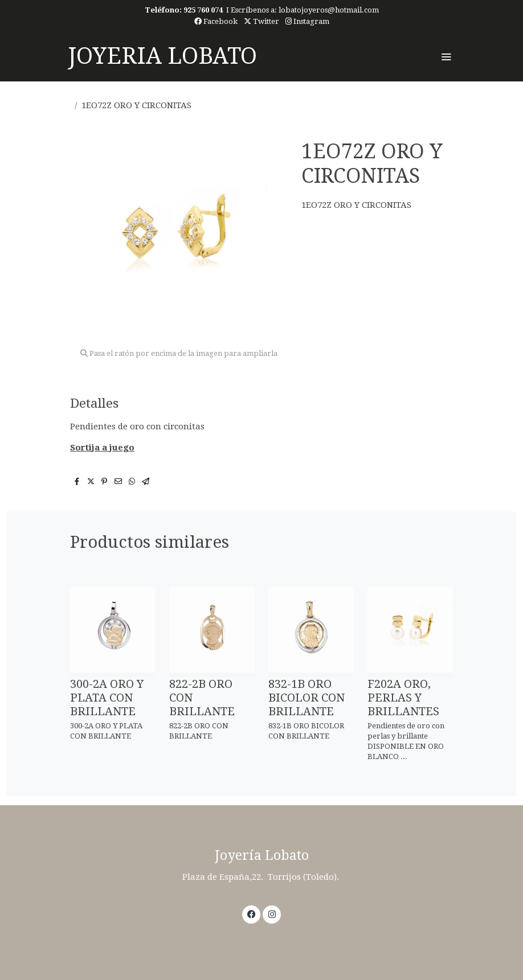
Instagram (307, 21)
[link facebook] (252, 914)
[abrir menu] (446, 56)
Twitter (261, 21)
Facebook (216, 21)
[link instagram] (272, 914)
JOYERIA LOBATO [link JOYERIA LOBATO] (162, 56)
